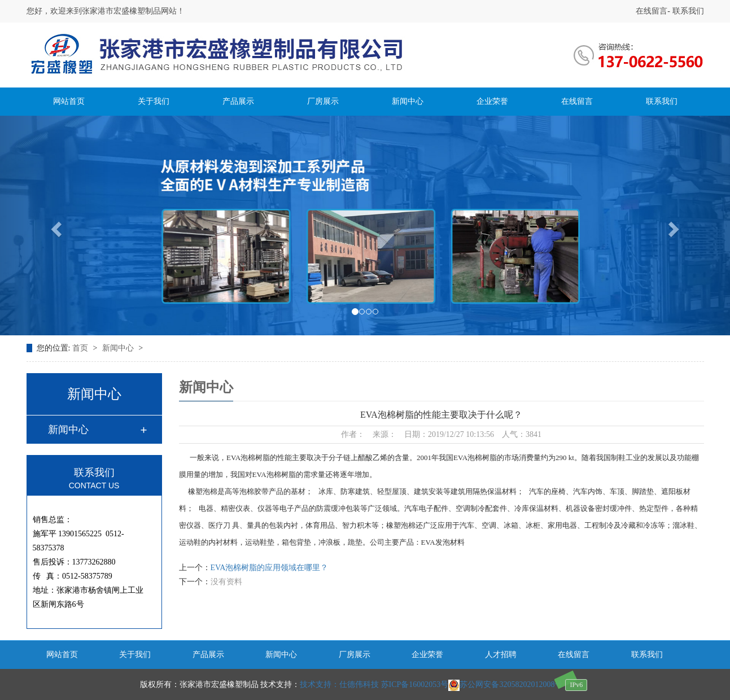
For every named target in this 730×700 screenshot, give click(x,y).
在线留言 (652, 11)
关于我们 (154, 101)
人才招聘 (501, 655)
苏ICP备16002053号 (415, 684)
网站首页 (69, 101)
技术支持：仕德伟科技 (339, 684)
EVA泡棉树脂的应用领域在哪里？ (270, 568)
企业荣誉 (492, 101)
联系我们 (687, 11)
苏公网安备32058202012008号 (505, 684)
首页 (81, 348)
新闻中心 (408, 101)
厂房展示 (323, 101)
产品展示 (238, 101)
